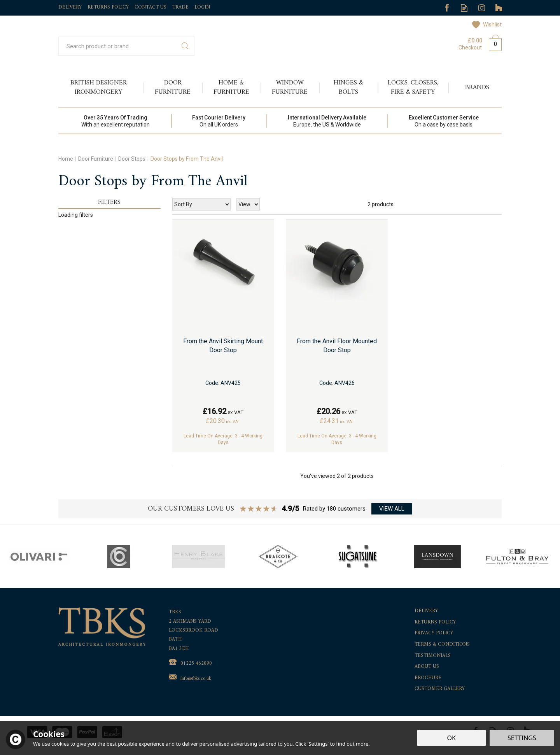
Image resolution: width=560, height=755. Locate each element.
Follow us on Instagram (482, 8)
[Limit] (248, 204)
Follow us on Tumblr (499, 8)
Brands (477, 88)
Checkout (470, 47)
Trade (180, 7)
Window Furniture (290, 88)
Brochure (428, 678)
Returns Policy (435, 622)
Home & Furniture (231, 88)
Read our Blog (464, 8)
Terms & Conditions (442, 645)
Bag (492, 43)
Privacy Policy (434, 633)
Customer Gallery (440, 689)
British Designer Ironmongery (99, 88)
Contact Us (150, 7)
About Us (427, 667)
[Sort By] (201, 204)
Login (202, 7)
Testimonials (433, 656)
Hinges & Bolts (348, 88)
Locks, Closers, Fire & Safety (413, 88)
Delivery (426, 611)
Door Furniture (173, 88)
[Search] (118, 46)
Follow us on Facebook (447, 8)
